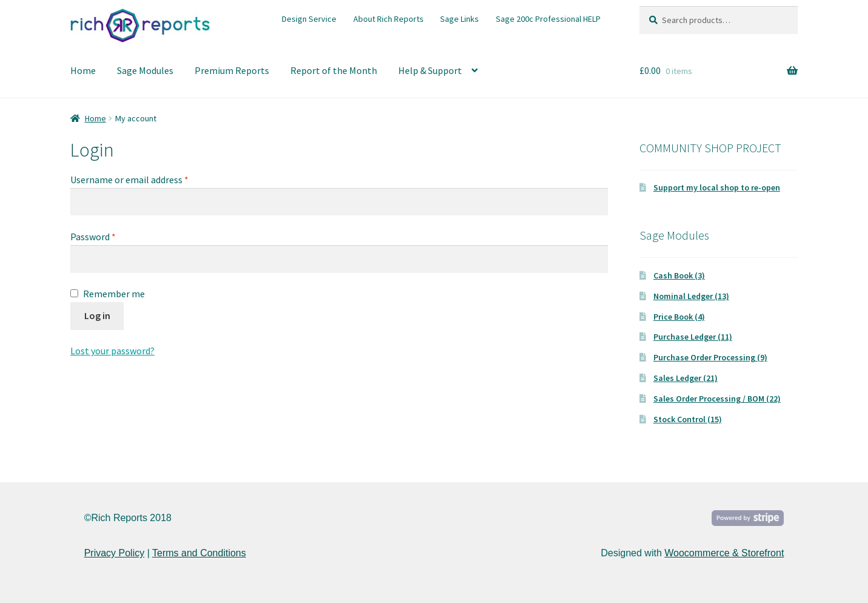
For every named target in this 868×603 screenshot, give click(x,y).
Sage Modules (145, 70)
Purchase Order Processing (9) (710, 357)
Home (83, 70)
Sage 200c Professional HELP (548, 19)
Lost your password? (112, 351)
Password (93, 237)
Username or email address (129, 180)
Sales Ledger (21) (686, 378)
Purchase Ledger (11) (693, 337)
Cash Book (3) (679, 275)
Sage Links (459, 19)
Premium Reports (232, 70)
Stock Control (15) (688, 419)
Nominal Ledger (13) (691, 296)
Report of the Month (334, 70)
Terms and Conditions (199, 553)
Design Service (309, 19)
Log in (97, 315)
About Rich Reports (389, 19)
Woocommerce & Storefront (724, 553)
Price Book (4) (679, 317)
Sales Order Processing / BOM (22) (717, 399)
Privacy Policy (115, 553)
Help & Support (430, 70)
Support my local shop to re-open (717, 187)
